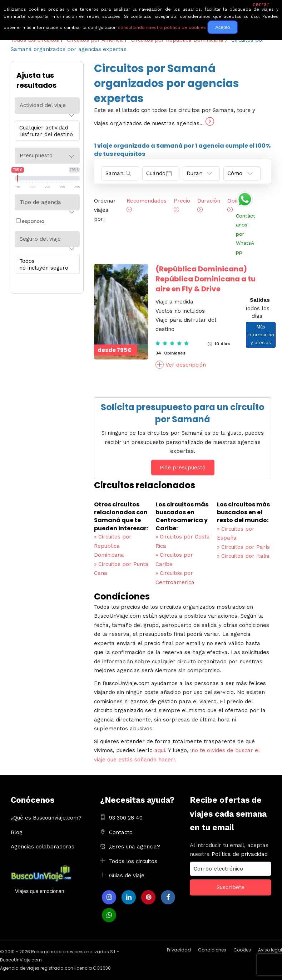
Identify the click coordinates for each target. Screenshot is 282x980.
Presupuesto (36, 155)
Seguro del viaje (40, 239)
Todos (45, 261)
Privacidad (179, 950)
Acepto (223, 27)
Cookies (242, 950)
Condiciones (212, 950)
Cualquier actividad (45, 128)
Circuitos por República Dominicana (113, 546)
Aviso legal (270, 950)
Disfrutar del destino (45, 135)
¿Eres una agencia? (135, 847)
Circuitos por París (243, 547)
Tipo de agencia (40, 202)
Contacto (121, 832)
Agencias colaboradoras (43, 847)
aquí (160, 750)
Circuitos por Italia (243, 556)
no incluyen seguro (45, 268)
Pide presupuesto (183, 468)
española (30, 221)
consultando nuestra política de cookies (162, 27)
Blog (17, 832)
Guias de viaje (127, 876)
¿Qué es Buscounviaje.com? (46, 818)
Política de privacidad (240, 854)
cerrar (261, 4)
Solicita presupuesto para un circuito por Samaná (183, 413)
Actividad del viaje (43, 105)
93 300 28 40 (126, 818)
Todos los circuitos (133, 861)
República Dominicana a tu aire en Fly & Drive (206, 279)
